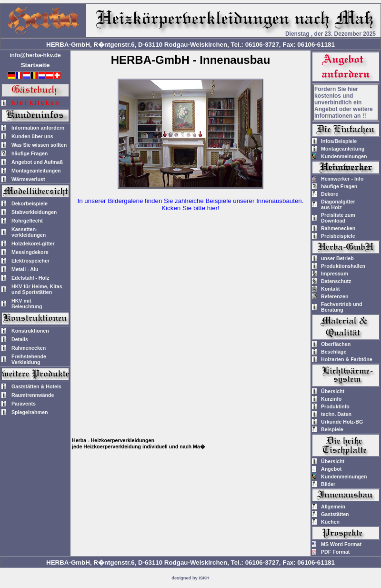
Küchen (330, 522)
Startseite (35, 65)
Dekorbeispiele (30, 203)
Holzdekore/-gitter (33, 243)
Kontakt (331, 289)
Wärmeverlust (28, 179)
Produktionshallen (343, 266)
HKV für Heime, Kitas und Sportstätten (37, 289)
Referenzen (335, 296)
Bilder (328, 484)
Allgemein (333, 507)
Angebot (331, 469)
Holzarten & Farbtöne (347, 359)
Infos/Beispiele (339, 141)
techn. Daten (336, 414)
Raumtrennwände (33, 395)
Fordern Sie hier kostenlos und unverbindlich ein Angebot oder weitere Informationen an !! (344, 102)
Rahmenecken (29, 348)
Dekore (330, 194)
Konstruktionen (30, 331)
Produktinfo (335, 406)
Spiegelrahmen (30, 412)
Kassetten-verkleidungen (29, 232)
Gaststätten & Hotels (36, 386)
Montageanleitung (343, 149)
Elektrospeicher (30, 261)
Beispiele (332, 429)
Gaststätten (335, 514)
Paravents (24, 404)
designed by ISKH (190, 578)
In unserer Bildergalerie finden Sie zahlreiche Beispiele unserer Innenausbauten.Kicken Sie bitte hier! (191, 204)
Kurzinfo (331, 399)
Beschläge (334, 352)
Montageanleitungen (36, 171)
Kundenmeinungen (344, 156)
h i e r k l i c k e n (35, 103)
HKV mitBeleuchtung (27, 304)
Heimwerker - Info (342, 179)
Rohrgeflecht (27, 221)
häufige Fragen (30, 153)
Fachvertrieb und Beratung (341, 307)
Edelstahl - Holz (30, 278)
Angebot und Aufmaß (37, 162)
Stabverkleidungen (34, 212)
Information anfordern (38, 128)
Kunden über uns (32, 136)
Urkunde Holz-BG (342, 422)
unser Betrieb (337, 258)
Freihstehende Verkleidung (29, 359)
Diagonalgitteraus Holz (338, 204)
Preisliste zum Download (338, 218)
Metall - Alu (25, 269)
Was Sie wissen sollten (39, 145)
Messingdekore (30, 252)
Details (20, 339)
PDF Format (335, 552)
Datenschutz (336, 281)
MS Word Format (341, 544)
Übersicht (333, 391)
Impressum (335, 274)
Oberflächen (336, 344)
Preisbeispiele (338, 236)
